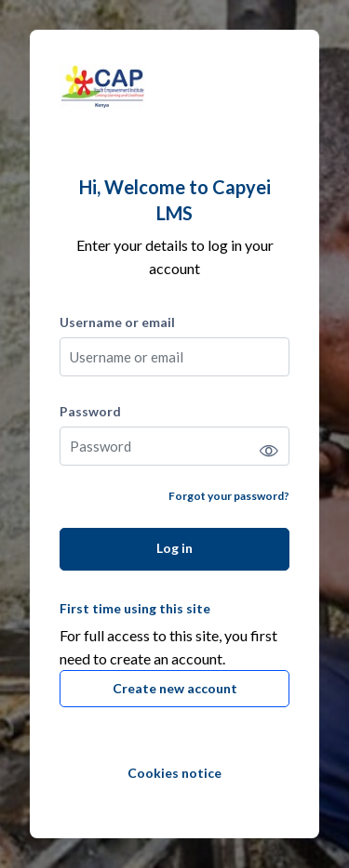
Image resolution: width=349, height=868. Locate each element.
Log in (174, 548)
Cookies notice (174, 773)
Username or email (117, 322)
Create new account (175, 688)
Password (90, 411)
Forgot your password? (229, 496)
